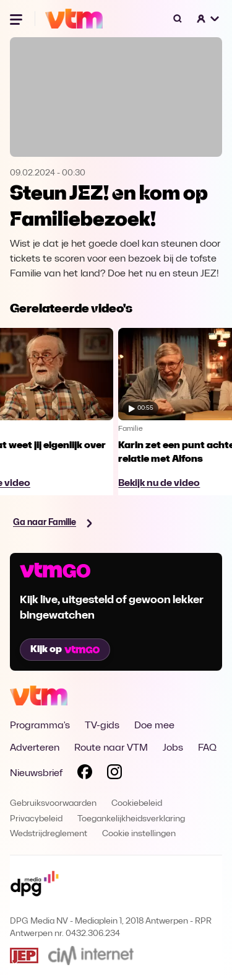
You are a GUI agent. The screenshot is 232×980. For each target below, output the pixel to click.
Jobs (173, 748)
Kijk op (65, 650)
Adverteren (35, 748)
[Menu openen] (17, 19)
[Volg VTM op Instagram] (114, 774)
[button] (208, 19)
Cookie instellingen (139, 834)
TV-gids (102, 726)
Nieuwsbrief (36, 774)
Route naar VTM (111, 748)
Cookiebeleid (137, 804)
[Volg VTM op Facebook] (85, 774)
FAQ (207, 748)
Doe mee (154, 726)
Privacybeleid (36, 819)
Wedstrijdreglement (49, 834)
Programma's (40, 726)
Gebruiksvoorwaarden (53, 804)
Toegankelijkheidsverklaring (131, 819)
